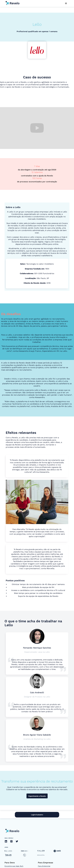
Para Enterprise (44, 866)
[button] (66, 3)
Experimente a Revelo (37, 796)
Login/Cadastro (37, 815)
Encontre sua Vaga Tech (14, 866)
